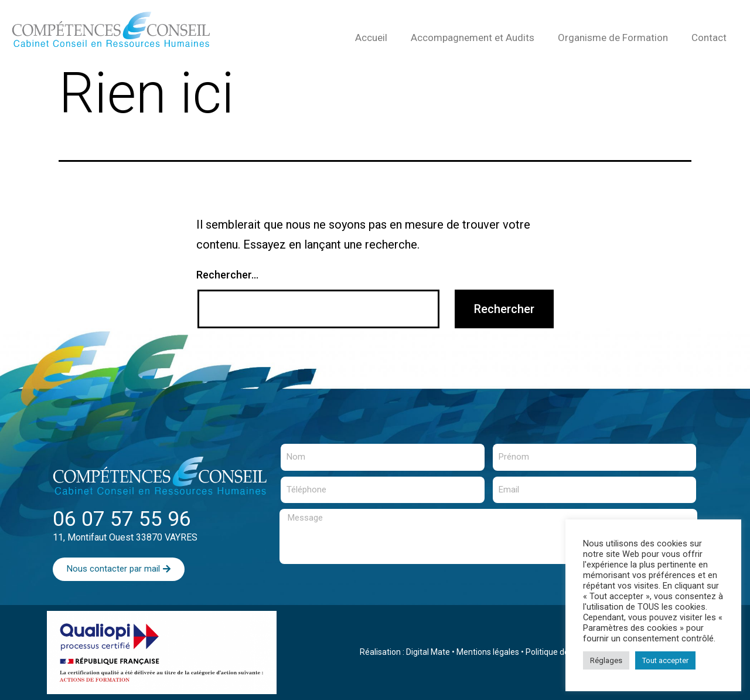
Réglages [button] (606, 660)
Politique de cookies (562, 652)
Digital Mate (428, 652)
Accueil (371, 38)
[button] (119, 569)
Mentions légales (488, 652)
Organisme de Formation (613, 38)
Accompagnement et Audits (473, 38)
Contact (709, 38)
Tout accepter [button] (665, 660)
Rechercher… (227, 275)
